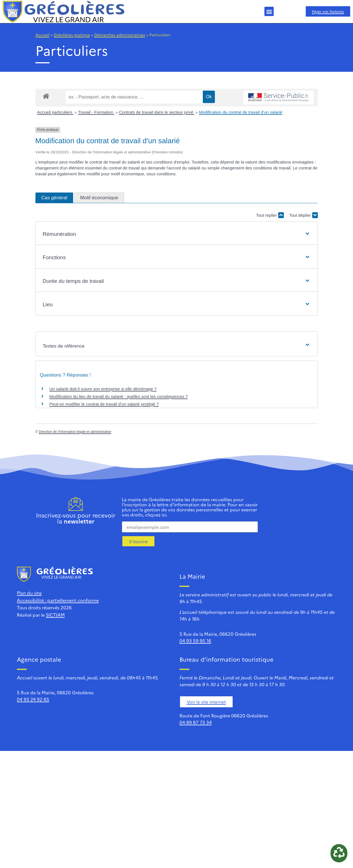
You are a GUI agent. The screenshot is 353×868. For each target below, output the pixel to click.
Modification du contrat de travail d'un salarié (240, 112)
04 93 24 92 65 (33, 699)
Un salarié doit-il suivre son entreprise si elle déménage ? (103, 389)
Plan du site (29, 593)
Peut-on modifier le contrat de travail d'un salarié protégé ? (104, 404)
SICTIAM (55, 615)
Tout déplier (303, 215)
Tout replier (270, 215)
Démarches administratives (120, 35)
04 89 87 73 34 (196, 722)
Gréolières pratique (72, 35)
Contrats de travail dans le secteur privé (157, 112)
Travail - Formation (96, 112)
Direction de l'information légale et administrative (75, 432)
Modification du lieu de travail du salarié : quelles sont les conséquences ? (119, 396)
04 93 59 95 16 (195, 641)
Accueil (42, 35)
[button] (269, 11)
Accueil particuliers (55, 112)
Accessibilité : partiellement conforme (58, 600)
